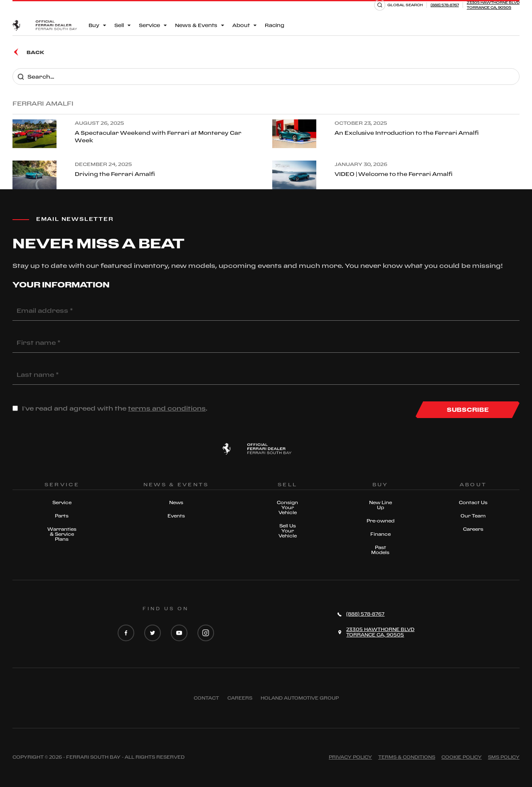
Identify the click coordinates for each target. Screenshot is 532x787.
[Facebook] (126, 634)
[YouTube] (179, 634)
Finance (381, 534)
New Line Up (381, 505)
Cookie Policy (462, 757)
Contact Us (473, 502)
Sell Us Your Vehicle (288, 531)
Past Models (380, 550)
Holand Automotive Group (300, 698)
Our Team (473, 516)
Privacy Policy (350, 757)
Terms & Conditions (407, 757)
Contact (206, 698)
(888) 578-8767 (445, 5)
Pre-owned (381, 521)
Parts (62, 516)
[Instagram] (206, 634)
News (176, 502)
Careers (473, 529)
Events (176, 516)
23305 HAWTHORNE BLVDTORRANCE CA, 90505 (493, 5)
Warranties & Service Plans (62, 534)
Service (62, 502)
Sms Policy (504, 757)
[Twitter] (153, 634)
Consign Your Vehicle (287, 507)
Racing (275, 25)
